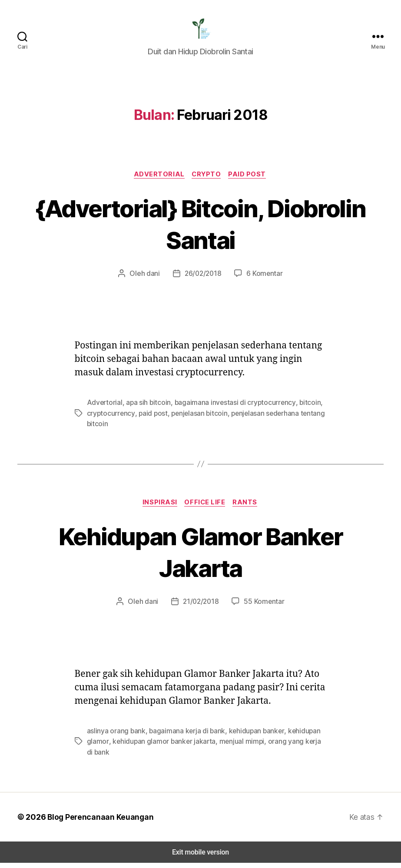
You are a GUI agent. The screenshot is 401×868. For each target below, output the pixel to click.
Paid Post (248, 180)
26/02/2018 (203, 279)
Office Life (206, 508)
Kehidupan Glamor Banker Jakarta (200, 558)
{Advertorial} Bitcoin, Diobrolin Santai (201, 229)
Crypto (207, 180)
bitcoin (295, 408)
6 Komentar (262, 279)
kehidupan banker (250, 736)
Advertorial (159, 180)
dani (155, 279)
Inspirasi (159, 508)
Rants (248, 508)
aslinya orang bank (115, 736)
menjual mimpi (233, 747)
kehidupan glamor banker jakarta (159, 747)
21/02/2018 (201, 607)
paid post (147, 419)
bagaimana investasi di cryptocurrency (225, 408)
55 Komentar (262, 607)
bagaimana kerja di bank (183, 736)
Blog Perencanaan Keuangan (96, 822)
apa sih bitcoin (143, 408)
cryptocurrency (109, 419)
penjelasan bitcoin (191, 419)
